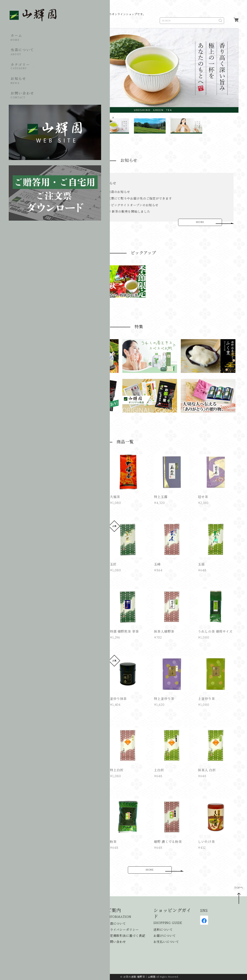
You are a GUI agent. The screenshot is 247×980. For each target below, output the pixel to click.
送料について (163, 930)
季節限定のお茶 (71, 930)
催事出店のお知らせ (100, 183)
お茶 (63, 924)
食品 (63, 942)
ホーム (15, 34)
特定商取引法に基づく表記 (126, 936)
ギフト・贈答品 (71, 936)
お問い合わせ (21, 92)
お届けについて (165, 936)
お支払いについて (166, 942)
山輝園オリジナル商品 (76, 960)
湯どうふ (67, 948)
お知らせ (17, 78)
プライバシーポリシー (123, 930)
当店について (21, 49)
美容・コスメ (70, 954)
